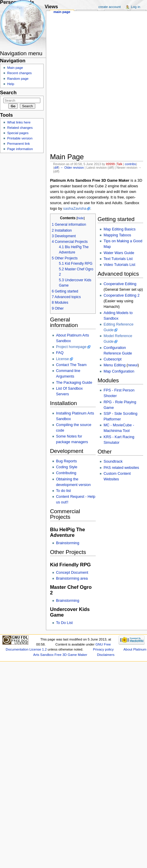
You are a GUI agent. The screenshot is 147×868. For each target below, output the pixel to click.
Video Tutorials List (119, 265)
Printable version (20, 138)
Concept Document (72, 573)
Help (11, 84)
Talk (120, 164)
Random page (18, 79)
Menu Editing (114, 365)
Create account (110, 7)
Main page (62, 12)
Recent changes (19, 73)
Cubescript (112, 359)
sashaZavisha (75, 209)
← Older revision (72, 168)
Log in (136, 7)
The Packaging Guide (74, 383)
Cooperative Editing (120, 284)
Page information (20, 149)
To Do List (64, 623)
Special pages (18, 133)
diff (56, 168)
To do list (63, 491)
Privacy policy (103, 649)
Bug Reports (67, 461)
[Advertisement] (82, 33)
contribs (130, 164)
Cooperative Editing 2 (121, 295)
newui (133, 365)
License (63, 359)
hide (80, 218)
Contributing (66, 473)
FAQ (60, 353)
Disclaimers (106, 655)
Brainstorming (68, 543)
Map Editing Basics (119, 229)
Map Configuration (119, 371)
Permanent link (18, 144)
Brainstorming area (72, 578)
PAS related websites (121, 468)
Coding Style (67, 467)
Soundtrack (113, 461)
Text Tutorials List (118, 259)
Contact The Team (71, 365)
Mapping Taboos (117, 235)
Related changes (20, 128)
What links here (19, 122)
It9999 (111, 164)
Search (8, 93)
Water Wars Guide (119, 253)
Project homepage (71, 347)
